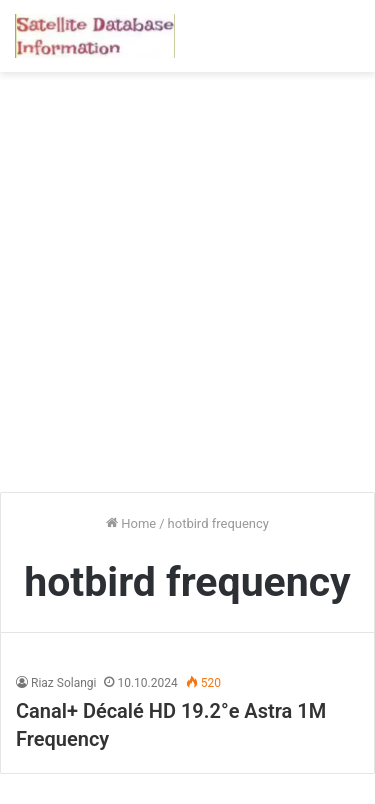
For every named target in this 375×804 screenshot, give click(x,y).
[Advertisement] (187, 289)
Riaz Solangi (63, 683)
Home (131, 523)
